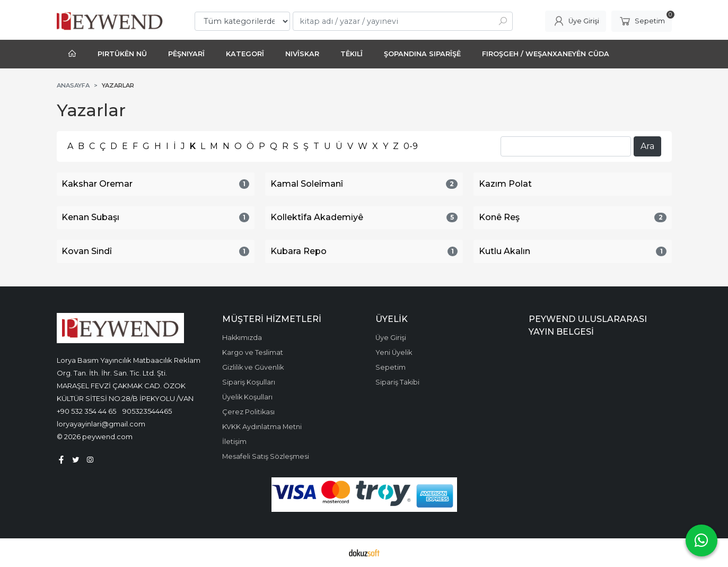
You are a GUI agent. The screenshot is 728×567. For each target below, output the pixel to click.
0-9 (411, 146)
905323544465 (147, 411)
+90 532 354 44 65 (86, 411)
